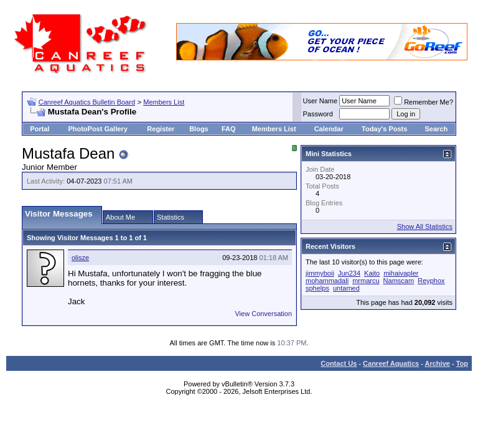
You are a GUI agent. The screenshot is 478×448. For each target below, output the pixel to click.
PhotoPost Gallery (97, 129)
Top (462, 363)
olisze (80, 258)
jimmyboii (320, 273)
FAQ (229, 129)
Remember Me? (424, 102)
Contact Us (339, 363)
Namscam (399, 281)
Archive (438, 363)
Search (436, 129)
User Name (321, 101)
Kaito (372, 273)
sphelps (317, 288)
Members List (164, 102)
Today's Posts (384, 129)
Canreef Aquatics (391, 363)
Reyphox (431, 281)
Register (161, 129)
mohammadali (327, 281)
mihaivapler (401, 273)
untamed (346, 288)
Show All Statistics (425, 226)
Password (318, 114)
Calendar (329, 129)
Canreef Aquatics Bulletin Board (87, 102)
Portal (40, 129)
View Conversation (263, 314)
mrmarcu (366, 281)
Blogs (199, 129)
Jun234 (349, 273)
